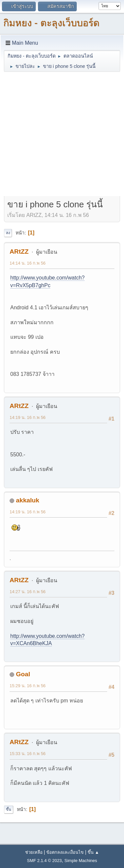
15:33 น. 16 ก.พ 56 (28, 754)
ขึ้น (9, 809)
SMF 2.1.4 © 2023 (44, 861)
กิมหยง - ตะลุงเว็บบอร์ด (51, 23)
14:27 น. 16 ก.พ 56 (28, 592)
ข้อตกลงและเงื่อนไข (65, 852)
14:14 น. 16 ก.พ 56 (28, 263)
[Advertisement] (62, 135)
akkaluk (27, 500)
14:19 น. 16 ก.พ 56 (28, 417)
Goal (23, 674)
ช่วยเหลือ (34, 852)
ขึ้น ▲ (93, 852)
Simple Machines (81, 861)
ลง (8, 233)
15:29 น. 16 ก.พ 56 (28, 686)
